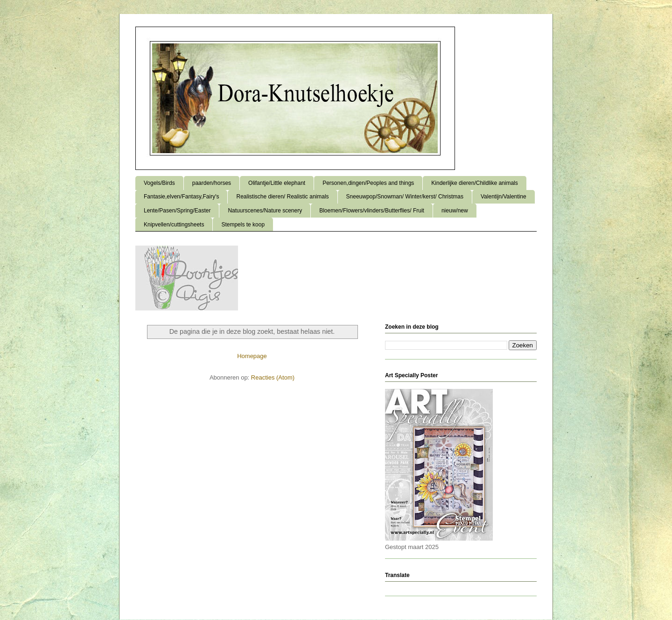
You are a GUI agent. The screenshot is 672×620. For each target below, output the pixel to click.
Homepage (252, 356)
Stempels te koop (243, 225)
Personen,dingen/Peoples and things (368, 183)
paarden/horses (212, 183)
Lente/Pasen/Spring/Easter (177, 211)
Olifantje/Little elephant (277, 183)
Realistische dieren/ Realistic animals (282, 197)
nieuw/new (455, 211)
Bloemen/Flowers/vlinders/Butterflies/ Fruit (372, 211)
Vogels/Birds (159, 183)
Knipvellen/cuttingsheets (174, 225)
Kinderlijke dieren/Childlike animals (474, 183)
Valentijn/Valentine (504, 197)
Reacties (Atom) (273, 377)
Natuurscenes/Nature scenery (265, 211)
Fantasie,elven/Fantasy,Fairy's (181, 197)
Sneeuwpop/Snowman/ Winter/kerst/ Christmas (405, 197)
